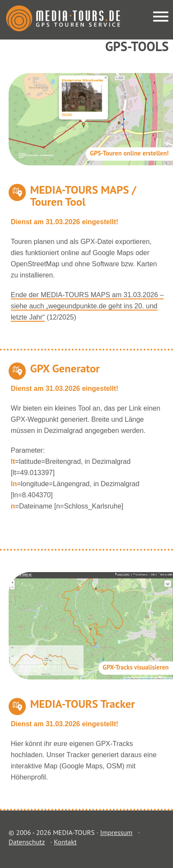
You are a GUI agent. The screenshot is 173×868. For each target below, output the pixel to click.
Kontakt (65, 842)
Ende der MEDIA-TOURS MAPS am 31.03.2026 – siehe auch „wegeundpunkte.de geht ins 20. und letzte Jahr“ (87, 306)
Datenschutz (27, 842)
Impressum (116, 832)
